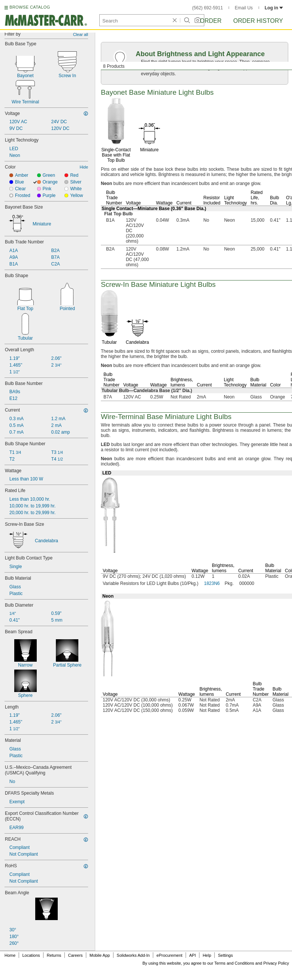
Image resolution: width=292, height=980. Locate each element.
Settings (225, 955)
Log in (274, 8)
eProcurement (170, 955)
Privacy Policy (276, 963)
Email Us (244, 8)
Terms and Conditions (234, 963)
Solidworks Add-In (133, 955)
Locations (31, 955)
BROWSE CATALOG (30, 7)
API (193, 955)
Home (10, 955)
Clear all (81, 34)
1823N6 (212, 583)
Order (211, 21)
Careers (75, 955)
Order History (258, 21)
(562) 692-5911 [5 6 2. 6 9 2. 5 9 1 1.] (208, 8)
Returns (54, 955)
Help (207, 955)
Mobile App (100, 955)
